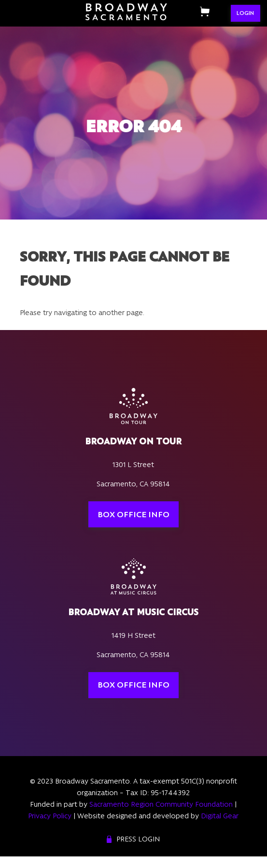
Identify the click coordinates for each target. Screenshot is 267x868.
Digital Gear (220, 816)
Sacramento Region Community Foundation (161, 804)
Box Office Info (133, 514)
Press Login (138, 839)
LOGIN (245, 13)
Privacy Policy (50, 816)
